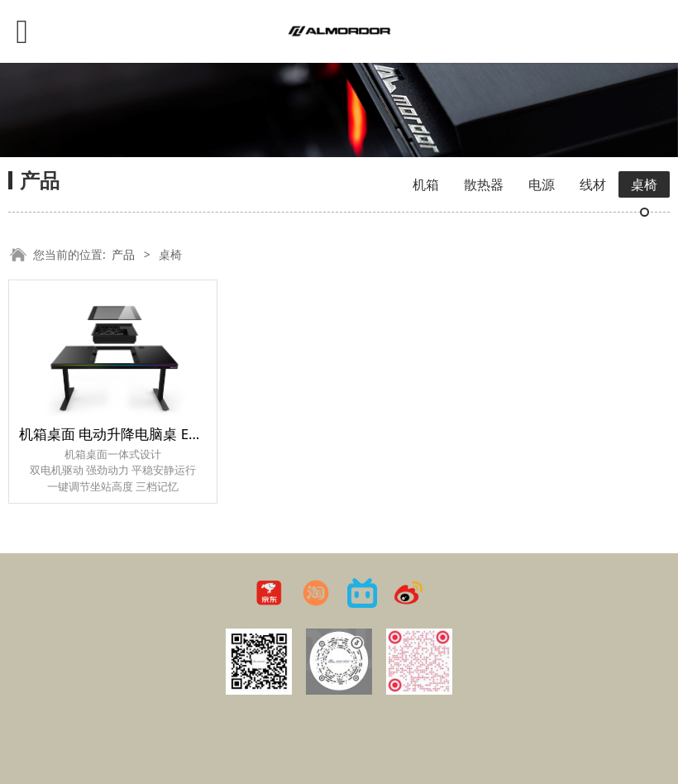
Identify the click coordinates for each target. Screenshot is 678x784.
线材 (593, 184)
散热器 (484, 184)
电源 (542, 184)
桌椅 (644, 184)
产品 (123, 254)
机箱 (426, 184)
